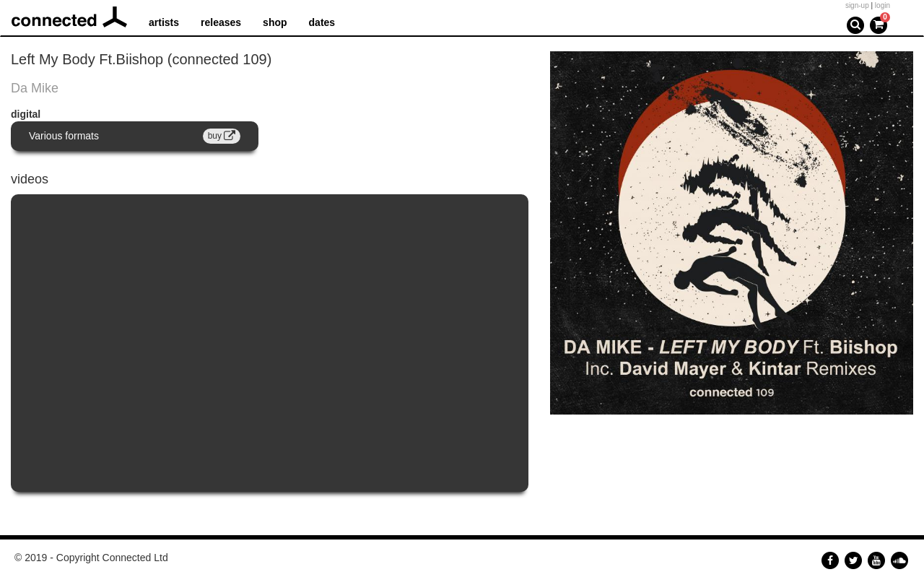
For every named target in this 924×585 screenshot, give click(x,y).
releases (221, 22)
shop (275, 22)
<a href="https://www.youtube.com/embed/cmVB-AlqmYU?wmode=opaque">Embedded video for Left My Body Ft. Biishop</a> (270, 343)
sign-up (857, 5)
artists (164, 22)
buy (222, 136)
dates (322, 22)
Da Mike (35, 88)
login (882, 5)
